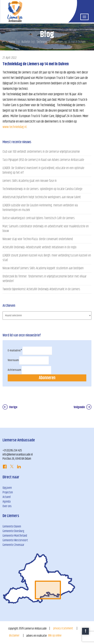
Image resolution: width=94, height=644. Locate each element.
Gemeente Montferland (15, 536)
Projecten (8, 493)
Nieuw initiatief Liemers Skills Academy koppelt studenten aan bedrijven (43, 268)
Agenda (7, 502)
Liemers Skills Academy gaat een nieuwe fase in (30, 181)
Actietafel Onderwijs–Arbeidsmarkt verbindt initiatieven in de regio (39, 247)
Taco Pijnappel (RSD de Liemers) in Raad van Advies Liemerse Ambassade (43, 160)
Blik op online (55, 636)
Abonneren (47, 378)
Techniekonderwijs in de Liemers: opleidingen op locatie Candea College (42, 189)
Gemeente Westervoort (15, 540)
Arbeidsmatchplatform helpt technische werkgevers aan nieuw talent (42, 197)
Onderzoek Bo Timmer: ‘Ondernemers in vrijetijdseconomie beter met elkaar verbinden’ (45, 279)
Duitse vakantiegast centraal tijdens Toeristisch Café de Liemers (39, 218)
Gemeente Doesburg (13, 531)
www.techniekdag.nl (15, 127)
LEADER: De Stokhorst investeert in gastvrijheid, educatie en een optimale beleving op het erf (43, 170)
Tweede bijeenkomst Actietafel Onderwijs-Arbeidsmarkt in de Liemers (41, 289)
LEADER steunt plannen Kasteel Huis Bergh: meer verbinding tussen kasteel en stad (47, 258)
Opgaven (7, 488)
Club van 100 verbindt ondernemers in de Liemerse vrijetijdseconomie (41, 152)
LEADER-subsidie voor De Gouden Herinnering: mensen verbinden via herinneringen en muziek (40, 208)
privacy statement (63, 628)
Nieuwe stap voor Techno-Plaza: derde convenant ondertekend (38, 239)
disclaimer (14, 636)
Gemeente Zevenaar (13, 545)
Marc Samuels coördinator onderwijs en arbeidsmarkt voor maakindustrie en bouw (46, 229)
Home (12, 42)
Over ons (7, 506)
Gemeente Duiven (12, 527)
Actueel (7, 497)
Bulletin (26, 42)
